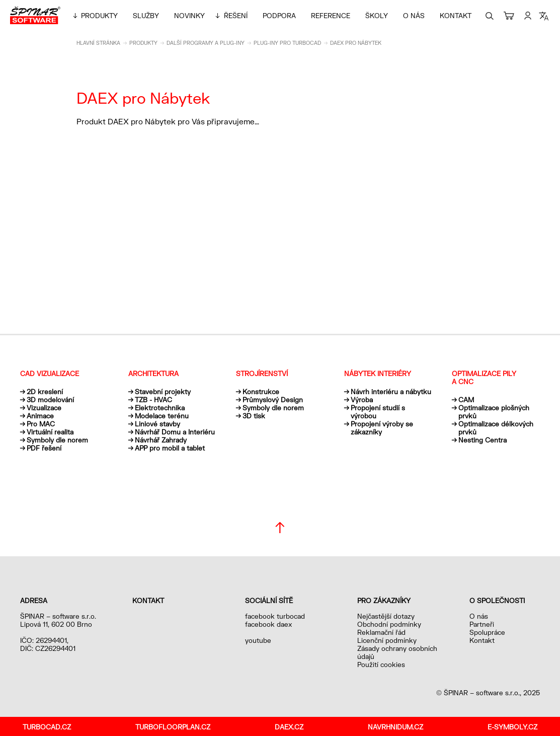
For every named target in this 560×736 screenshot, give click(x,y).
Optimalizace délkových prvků (496, 428)
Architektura (153, 374)
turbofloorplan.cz (173, 727)
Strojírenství (262, 374)
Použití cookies (381, 665)
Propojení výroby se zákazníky (382, 428)
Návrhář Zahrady (161, 440)
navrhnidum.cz (395, 727)
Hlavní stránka (98, 43)
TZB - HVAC (153, 400)
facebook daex (268, 624)
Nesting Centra (483, 440)
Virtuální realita (50, 432)
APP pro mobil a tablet (170, 448)
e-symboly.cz (512, 727)
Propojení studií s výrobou (378, 412)
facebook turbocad (275, 616)
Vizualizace (44, 408)
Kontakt (456, 16)
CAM (466, 400)
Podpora (279, 16)
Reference (331, 16)
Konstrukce (261, 392)
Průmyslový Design (273, 400)
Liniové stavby (157, 424)
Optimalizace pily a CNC (484, 378)
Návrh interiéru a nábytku (391, 392)
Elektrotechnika (160, 408)
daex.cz (289, 727)
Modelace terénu (162, 416)
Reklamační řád (381, 632)
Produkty (99, 16)
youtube (258, 640)
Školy (377, 16)
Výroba (362, 400)
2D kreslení (45, 392)
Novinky (189, 16)
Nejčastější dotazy (386, 616)
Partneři (482, 624)
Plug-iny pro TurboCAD (287, 43)
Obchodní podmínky (389, 624)
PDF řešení (44, 448)
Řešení (236, 16)
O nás (414, 16)
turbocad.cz (47, 727)
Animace (40, 416)
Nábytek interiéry (378, 374)
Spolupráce (487, 632)
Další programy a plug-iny (206, 43)
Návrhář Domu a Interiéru (175, 432)
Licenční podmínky (387, 640)
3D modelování (50, 400)
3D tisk (254, 416)
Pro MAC (41, 424)
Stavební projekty (163, 392)
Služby (146, 16)
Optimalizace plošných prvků (494, 412)
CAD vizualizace (50, 374)
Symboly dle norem (57, 440)
